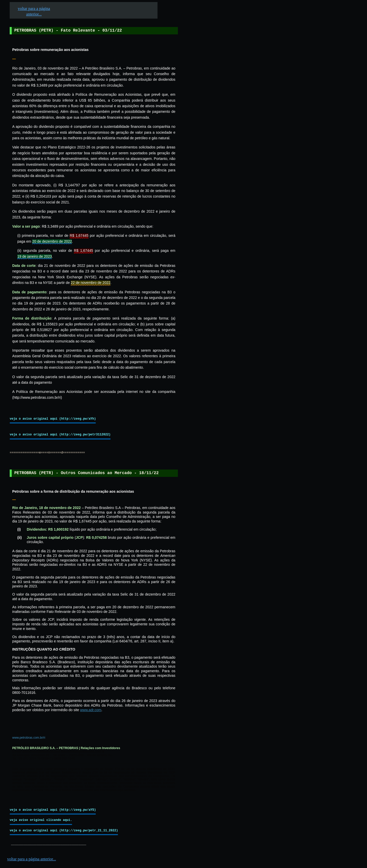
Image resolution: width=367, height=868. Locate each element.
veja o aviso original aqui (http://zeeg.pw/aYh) (53, 419)
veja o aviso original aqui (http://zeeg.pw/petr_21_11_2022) (64, 830)
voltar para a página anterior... (31, 859)
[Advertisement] (217, 158)
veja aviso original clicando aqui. (41, 820)
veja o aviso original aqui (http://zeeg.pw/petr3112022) (60, 435)
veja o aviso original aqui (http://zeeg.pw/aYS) (53, 810)
